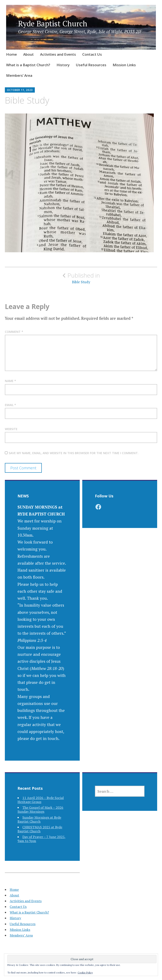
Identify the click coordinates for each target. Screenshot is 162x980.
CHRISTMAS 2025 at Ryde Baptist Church (40, 829)
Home (11, 54)
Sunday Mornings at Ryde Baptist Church (39, 819)
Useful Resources (91, 65)
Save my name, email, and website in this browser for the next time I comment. (74, 453)
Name (10, 381)
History (63, 65)
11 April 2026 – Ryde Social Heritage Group (41, 800)
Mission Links (124, 65)
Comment (14, 332)
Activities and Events (58, 54)
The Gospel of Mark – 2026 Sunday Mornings (40, 809)
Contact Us (92, 54)
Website (11, 429)
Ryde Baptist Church (53, 24)
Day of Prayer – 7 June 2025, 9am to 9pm (42, 839)
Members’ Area (19, 75)
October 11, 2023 (20, 90)
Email (10, 405)
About (28, 54)
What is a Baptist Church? (28, 65)
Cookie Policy (85, 973)
